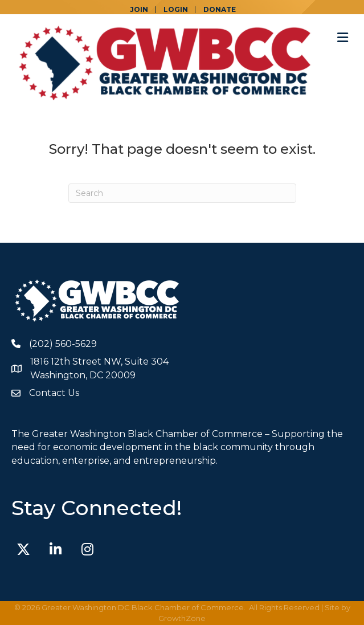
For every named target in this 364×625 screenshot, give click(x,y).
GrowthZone (182, 618)
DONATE (220, 10)
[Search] (182, 193)
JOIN (139, 10)
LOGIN (176, 10)
